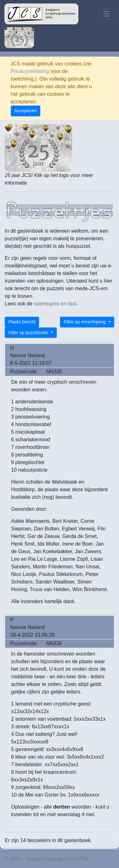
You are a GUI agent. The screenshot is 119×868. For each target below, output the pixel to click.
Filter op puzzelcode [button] (29, 333)
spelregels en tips (55, 304)
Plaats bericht (22, 322)
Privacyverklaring (30, 71)
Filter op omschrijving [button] (85, 322)
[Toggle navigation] (107, 14)
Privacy (102, 859)
